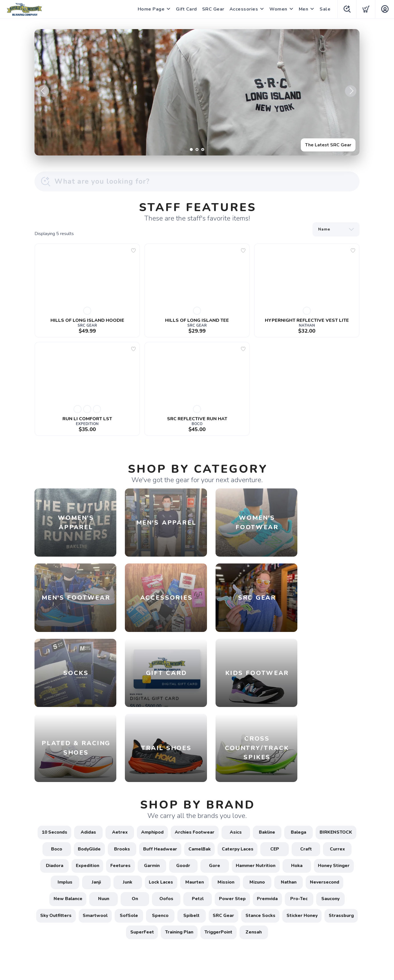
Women (278, 9)
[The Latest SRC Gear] (197, 92)
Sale (324, 9)
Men (303, 9)
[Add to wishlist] (133, 250)
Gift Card (186, 9)
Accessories (243, 9)
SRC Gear (213, 9)
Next (351, 91)
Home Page (151, 9)
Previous (43, 91)
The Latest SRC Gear (328, 145)
